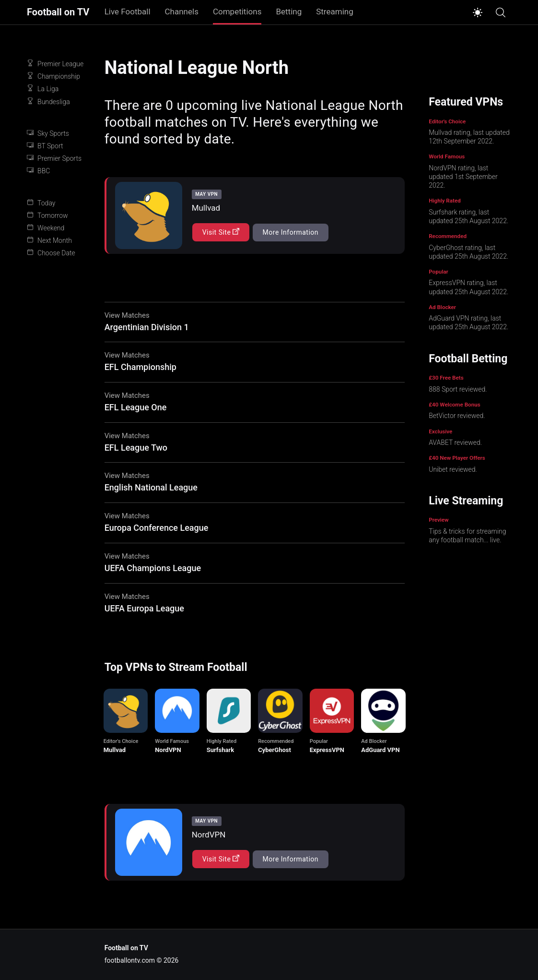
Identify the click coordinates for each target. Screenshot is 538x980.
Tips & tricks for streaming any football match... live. (467, 536)
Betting (289, 12)
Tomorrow (47, 215)
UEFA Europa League (144, 608)
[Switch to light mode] (478, 12)
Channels (182, 12)
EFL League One (136, 407)
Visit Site (221, 232)
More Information (291, 232)
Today (41, 203)
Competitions (237, 12)
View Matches (127, 315)
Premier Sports (54, 158)
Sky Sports (48, 133)
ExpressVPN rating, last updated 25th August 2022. (468, 287)
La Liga (43, 89)
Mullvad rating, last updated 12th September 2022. (469, 137)
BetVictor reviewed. (457, 416)
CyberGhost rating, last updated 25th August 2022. (468, 252)
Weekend (46, 228)
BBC (38, 171)
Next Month (49, 240)
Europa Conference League (157, 528)
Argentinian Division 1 (147, 327)
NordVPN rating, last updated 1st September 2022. (463, 177)
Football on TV (58, 12)
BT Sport (45, 146)
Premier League (55, 64)
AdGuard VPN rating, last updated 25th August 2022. (468, 323)
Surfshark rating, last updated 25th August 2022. (468, 216)
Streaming (335, 12)
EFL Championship (140, 367)
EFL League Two (136, 448)
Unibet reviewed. (453, 469)
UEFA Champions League (153, 568)
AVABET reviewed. (455, 442)
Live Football (128, 12)
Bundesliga (48, 102)
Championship (53, 76)
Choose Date (51, 253)
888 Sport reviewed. (458, 389)
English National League (151, 487)
